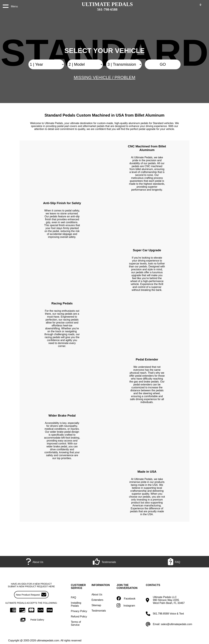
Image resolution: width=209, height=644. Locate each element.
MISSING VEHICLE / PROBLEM (104, 77)
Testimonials (99, 611)
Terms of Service (76, 623)
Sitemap (96, 605)
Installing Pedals (76, 604)
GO (163, 64)
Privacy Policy (79, 611)
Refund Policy (79, 617)
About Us (97, 595)
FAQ (73, 597)
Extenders (97, 600)
